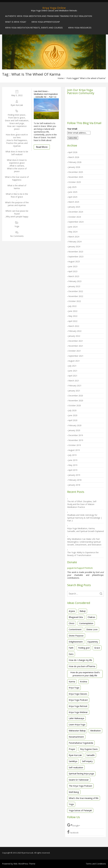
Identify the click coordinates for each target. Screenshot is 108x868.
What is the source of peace (17, 170)
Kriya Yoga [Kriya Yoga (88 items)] (74, 688)
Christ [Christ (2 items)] (72, 623)
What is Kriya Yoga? (16, 22)
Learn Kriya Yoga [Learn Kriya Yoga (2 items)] (77, 724)
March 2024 (74, 237)
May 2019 (73, 465)
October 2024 (75, 217)
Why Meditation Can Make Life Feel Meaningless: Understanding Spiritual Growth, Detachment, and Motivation (84, 542)
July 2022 (72, 306)
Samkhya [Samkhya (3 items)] (73, 761)
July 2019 (72, 455)
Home (61, 78)
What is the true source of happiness (17, 178)
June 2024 (73, 227)
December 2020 (76, 396)
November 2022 (76, 296)
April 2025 (73, 197)
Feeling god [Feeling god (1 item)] (84, 648)
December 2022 (76, 291)
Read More (42, 147)
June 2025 (73, 192)
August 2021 (74, 361)
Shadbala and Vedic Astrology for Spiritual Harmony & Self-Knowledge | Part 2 (85, 518)
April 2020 (73, 420)
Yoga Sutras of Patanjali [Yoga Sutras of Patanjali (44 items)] (80, 810)
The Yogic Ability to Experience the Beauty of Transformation (83, 554)
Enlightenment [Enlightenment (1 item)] (76, 642)
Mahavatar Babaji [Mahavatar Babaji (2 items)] (77, 731)
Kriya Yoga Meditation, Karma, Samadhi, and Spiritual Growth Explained (85, 530)
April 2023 (73, 271)
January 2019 (74, 475)
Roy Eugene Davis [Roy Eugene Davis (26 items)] (89, 749)
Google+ (74, 825)
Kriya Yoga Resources (80, 28)
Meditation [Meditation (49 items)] (95, 731)
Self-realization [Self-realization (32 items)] (76, 767)
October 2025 (75, 182)
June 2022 (73, 311)
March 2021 (74, 381)
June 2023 (73, 266)
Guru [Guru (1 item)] (71, 654)
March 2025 (74, 202)
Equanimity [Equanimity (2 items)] (93, 642)
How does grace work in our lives (17, 136)
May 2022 (73, 316)
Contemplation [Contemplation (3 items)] (86, 623)
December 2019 (76, 435)
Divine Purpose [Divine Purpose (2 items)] (76, 636)
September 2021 (76, 356)
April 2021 (73, 376)
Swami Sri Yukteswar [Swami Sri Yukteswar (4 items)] (79, 780)
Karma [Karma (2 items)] (72, 681)
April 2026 (73, 152)
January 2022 (74, 336)
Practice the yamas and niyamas (17, 144)
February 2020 (75, 425)
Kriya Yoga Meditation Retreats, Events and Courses (34, 28)
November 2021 (76, 346)
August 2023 (74, 261)
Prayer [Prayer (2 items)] (72, 749)
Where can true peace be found (17, 212)
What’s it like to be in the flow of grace (17, 195)
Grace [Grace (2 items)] (97, 648)
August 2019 (74, 450)
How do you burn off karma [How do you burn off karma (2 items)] (82, 666)
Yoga (17, 226)
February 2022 (75, 331)
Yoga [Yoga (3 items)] (71, 804)
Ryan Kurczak (17, 105)
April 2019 (73, 470)
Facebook (73, 832)
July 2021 (72, 366)
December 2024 (76, 212)
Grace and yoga (17, 123)
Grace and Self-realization (17, 120)
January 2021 (74, 391)
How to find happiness (17, 140)
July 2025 (72, 187)
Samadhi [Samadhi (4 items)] (90, 755)
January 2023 (74, 286)
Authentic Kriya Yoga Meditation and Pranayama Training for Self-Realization (49, 16)
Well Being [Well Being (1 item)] (74, 792)
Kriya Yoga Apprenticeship (46, 22)
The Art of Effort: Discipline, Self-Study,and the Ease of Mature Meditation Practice (82, 504)
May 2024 (73, 232)
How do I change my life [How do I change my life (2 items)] (80, 660)
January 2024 (74, 246)
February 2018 (75, 480)
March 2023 (74, 276)
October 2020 (75, 405)
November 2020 (76, 401)
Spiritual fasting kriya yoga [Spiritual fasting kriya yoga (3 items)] (81, 773)
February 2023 (75, 281)
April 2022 (73, 321)
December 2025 (76, 172)
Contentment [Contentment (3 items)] (75, 629)
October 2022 (75, 301)
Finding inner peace (17, 115)
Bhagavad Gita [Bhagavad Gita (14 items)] (76, 617)
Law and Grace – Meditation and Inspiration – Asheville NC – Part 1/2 (46, 94)
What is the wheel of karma (17, 187)
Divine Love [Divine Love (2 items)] (92, 629)
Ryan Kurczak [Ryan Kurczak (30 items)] (75, 755)
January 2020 (74, 430)
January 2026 (74, 167)
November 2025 (76, 177)
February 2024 (75, 242)
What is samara (17, 166)
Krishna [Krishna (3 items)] (83, 681)
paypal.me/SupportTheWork (80, 568)
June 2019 (73, 460)
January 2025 (74, 207)
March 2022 (74, 326)
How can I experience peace (17, 128)
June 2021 (73, 371)
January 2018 (74, 485)
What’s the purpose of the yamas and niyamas (17, 204)
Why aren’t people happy (17, 217)
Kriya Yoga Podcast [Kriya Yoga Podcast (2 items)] (78, 700)
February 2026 (75, 162)
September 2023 (76, 257)
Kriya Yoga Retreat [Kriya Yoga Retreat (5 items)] (78, 706)
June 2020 (73, 415)
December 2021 (76, 341)
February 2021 (75, 386)
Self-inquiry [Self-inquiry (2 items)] (87, 761)
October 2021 (75, 351)
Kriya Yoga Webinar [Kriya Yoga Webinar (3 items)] (78, 712)
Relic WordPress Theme (24, 864)
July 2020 (72, 410)
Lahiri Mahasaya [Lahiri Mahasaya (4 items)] (76, 718)
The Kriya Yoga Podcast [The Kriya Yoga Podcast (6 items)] (80, 786)
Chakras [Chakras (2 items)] (91, 617)
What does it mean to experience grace (17, 161)
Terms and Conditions (96, 864)
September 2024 (76, 222)
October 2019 (75, 445)
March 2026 (74, 157)
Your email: (72, 129)
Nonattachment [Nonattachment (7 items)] (76, 737)
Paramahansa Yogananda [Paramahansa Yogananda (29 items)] (81, 743)
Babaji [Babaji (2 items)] (83, 611)
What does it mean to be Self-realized (17, 153)
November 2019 (76, 440)
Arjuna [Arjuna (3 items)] (72, 611)
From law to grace (17, 118)
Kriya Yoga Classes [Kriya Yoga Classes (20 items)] (78, 694)
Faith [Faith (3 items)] (71, 648)
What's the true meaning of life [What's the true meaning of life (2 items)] (84, 798)
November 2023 (76, 252)
